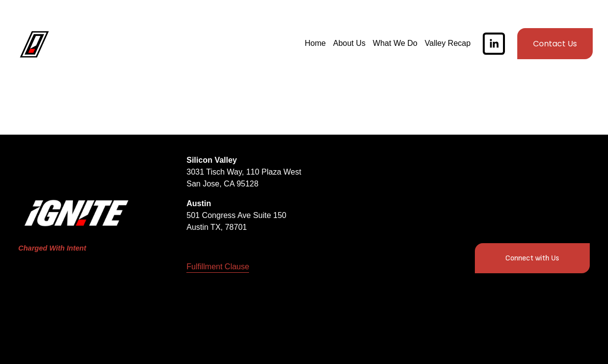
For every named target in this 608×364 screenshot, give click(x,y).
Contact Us (552, 46)
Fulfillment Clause (218, 267)
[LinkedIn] (491, 46)
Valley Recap (445, 46)
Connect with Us (532, 258)
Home (312, 46)
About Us (347, 46)
